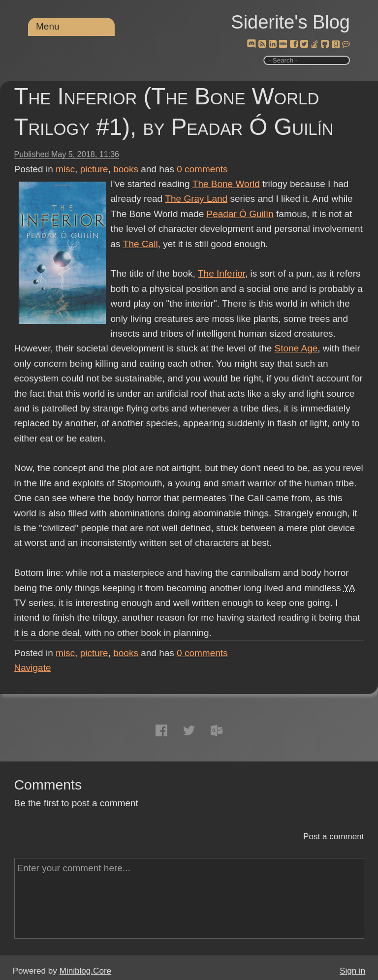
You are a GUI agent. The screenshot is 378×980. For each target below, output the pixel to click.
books (126, 169)
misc (65, 169)
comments (202, 169)
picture (94, 169)
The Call (141, 244)
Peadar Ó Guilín (240, 214)
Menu (48, 26)
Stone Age (296, 348)
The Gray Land (196, 199)
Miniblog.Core (85, 971)
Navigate (33, 668)
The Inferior (221, 273)
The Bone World (226, 184)
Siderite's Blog (290, 22)
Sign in (352, 971)
